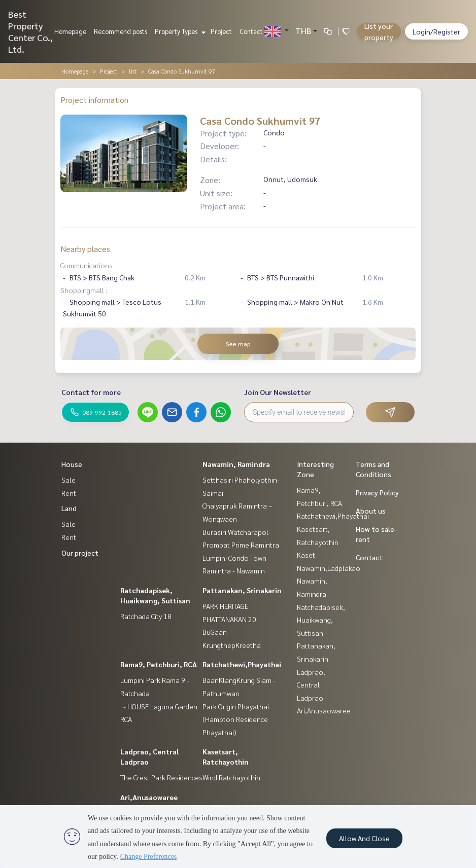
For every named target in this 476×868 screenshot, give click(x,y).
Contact (251, 31)
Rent (69, 493)
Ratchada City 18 (146, 616)
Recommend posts (121, 31)
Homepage (70, 31)
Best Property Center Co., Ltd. (30, 31)
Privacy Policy (377, 492)
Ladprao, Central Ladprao (311, 685)
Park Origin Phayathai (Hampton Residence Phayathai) (236, 719)
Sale (69, 480)
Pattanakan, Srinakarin (242, 590)
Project (221, 31)
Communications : (88, 265)
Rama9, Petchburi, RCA (159, 664)
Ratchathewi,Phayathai (242, 664)
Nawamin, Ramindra (236, 464)
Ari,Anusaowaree (149, 797)
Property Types (179, 31)
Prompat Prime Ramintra (241, 545)
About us (371, 511)
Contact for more (91, 392)
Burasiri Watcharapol (235, 532)
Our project (80, 553)
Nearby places (85, 249)
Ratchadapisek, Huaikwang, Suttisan (321, 620)
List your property (379, 31)
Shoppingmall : (84, 290)
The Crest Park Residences (161, 777)
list (133, 71)
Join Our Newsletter (278, 392)
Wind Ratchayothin (231, 777)
